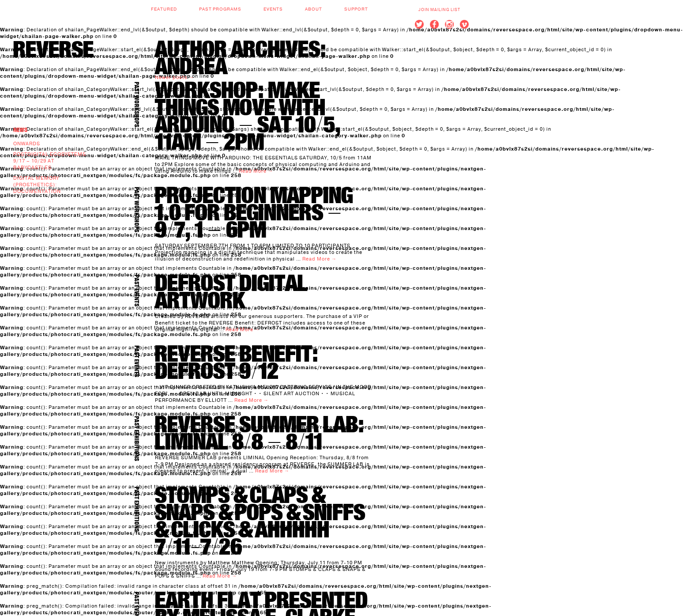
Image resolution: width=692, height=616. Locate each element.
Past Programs (220, 9)
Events (273, 9)
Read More (256, 171)
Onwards (27, 144)
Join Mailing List (439, 10)
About (314, 9)
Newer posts (175, 77)
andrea (191, 66)
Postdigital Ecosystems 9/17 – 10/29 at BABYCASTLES (50, 161)
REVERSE (53, 49)
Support (356, 9)
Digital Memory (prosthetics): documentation (37, 185)
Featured (164, 9)
